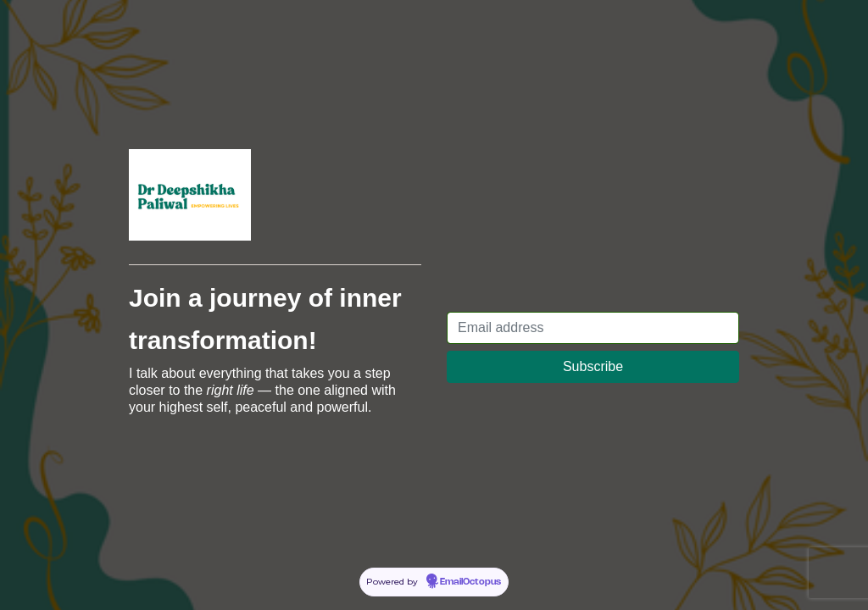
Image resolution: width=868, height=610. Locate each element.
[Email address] (593, 328)
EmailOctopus (470, 582)
